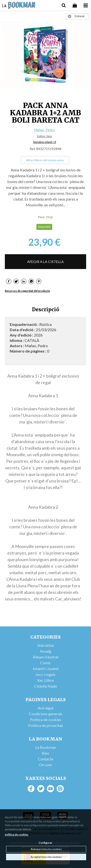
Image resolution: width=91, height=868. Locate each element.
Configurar (45, 843)
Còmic (45, 663)
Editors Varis (45, 136)
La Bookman (46, 747)
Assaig (46, 651)
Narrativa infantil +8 (45, 142)
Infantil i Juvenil (46, 669)
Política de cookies (46, 720)
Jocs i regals (45, 674)
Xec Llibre (45, 680)
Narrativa (45, 645)
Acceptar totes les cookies (46, 857)
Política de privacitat (45, 725)
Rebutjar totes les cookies (46, 849)
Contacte (46, 759)
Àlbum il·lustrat (46, 657)
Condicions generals (46, 714)
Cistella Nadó (46, 686)
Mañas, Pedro (45, 130)
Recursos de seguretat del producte (27, 291)
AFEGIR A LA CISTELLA (45, 262)
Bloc (46, 753)
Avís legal (45, 708)
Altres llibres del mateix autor (45, 160)
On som (45, 765)
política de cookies (17, 834)
